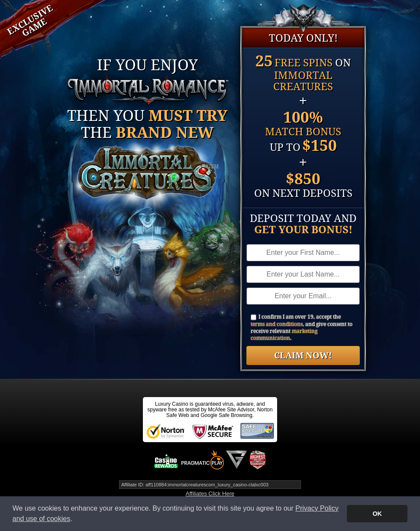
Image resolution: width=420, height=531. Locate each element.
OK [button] (377, 514)
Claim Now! (303, 355)
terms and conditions (277, 324)
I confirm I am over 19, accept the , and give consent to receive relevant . (302, 327)
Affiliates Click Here (210, 494)
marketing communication (284, 334)
